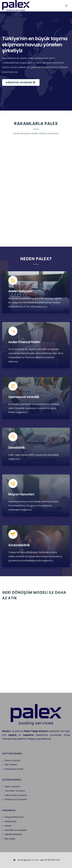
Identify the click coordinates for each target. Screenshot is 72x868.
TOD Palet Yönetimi (15, 791)
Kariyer (8, 826)
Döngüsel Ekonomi (14, 817)
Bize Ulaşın (10, 839)
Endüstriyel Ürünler (14, 769)
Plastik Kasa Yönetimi (16, 799)
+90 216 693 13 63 (50, 860)
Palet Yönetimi (12, 787)
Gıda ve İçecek (12, 760)
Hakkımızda (10, 821)
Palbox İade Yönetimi (16, 795)
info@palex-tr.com (28, 860)
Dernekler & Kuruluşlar (16, 830)
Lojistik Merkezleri (13, 834)
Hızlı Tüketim (11, 765)
